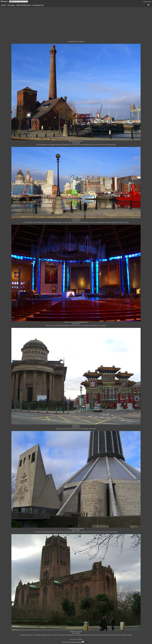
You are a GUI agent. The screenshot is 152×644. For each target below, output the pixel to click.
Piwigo (80, 639)
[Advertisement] (76, 23)
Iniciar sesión (147, 2)
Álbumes (4, 1)
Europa (11, 5)
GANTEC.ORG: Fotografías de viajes (72, 642)
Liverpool (37, 5)
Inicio (4, 5)
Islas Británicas (23, 5)
